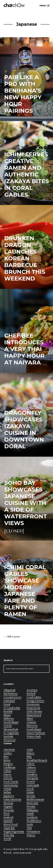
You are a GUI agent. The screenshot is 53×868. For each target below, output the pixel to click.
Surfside (8, 736)
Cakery (31, 764)
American (9, 750)
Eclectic (8, 778)
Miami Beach (34, 715)
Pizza (7, 814)
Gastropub (33, 785)
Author (8, 753)
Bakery (31, 753)
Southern (32, 817)
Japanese (9, 796)
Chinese (31, 767)
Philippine (32, 810)
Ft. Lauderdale (12, 708)
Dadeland (9, 701)
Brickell (31, 694)
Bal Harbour (11, 694)
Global (7, 789)
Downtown (33, 704)
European (32, 778)
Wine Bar (9, 835)
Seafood (8, 817)
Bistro (7, 760)
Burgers (8, 764)
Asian (30, 750)
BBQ (29, 757)
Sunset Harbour (36, 733)
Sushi (30, 824)
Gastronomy (11, 785)
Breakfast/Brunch (37, 760)
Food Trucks (11, 782)
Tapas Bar (9, 828)
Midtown (9, 719)
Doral (7, 704)
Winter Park (34, 736)
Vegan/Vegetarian (14, 832)
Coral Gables (34, 697)
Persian (31, 807)
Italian (30, 792)
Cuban (7, 771)
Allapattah (9, 690)
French (31, 782)
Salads (30, 814)
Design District (35, 701)
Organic (8, 807)
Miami (7, 715)
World (7, 839)
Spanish (8, 821)
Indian (7, 792)
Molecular (32, 803)
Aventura (32, 690)
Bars (6, 757)
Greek (30, 789)
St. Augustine (11, 733)
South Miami (34, 729)
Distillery (32, 775)
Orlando (31, 722)
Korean (31, 796)
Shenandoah (11, 729)
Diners (7, 775)
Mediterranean (35, 799)
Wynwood (9, 740)
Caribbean (9, 767)
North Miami (11, 722)
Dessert (31, 771)
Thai (29, 828)
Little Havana (34, 711)
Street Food (11, 824)
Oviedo (8, 726)
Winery (31, 835)
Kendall (8, 711)
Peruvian (9, 810)
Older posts (12, 637)
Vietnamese (33, 832)
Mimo (30, 719)
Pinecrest (32, 726)
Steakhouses (34, 821)
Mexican (8, 803)
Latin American (12, 799)
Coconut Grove (13, 697)
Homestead (33, 708)
